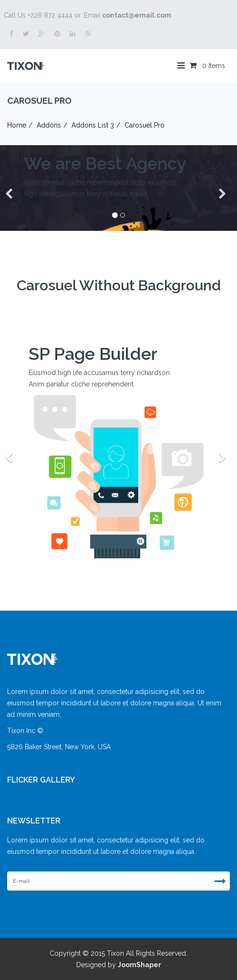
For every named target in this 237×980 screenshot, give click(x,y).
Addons (49, 125)
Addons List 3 (93, 125)
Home (17, 125)
